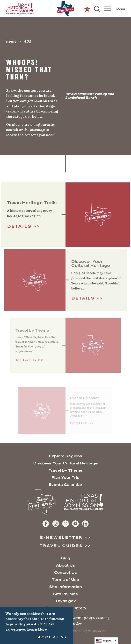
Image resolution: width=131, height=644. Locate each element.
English (104, 641)
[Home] (65, 9)
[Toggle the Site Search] (97, 9)
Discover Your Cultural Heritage (65, 463)
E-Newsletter (61, 538)
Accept (48, 637)
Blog (65, 558)
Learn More (37, 629)
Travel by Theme (65, 470)
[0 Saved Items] (87, 9)
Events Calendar (65, 485)
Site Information (66, 587)
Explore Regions (66, 456)
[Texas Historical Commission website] (20, 9)
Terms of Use (65, 580)
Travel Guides (61, 546)
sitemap (38, 130)
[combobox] (106, 641)
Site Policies (65, 594)
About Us (65, 565)
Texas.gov (66, 601)
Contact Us (65, 572)
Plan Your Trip (66, 477)
